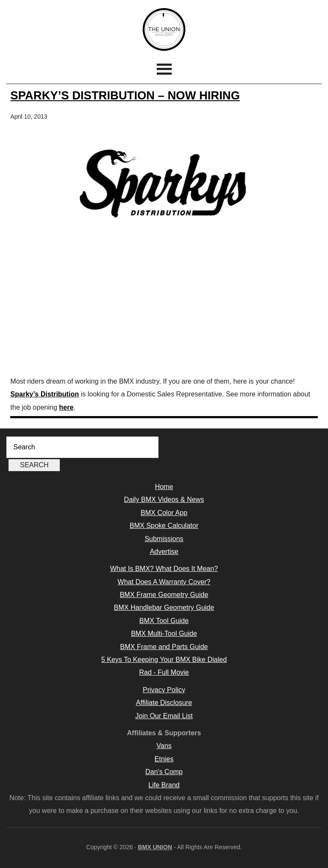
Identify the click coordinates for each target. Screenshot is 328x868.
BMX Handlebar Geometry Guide (164, 607)
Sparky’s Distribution (44, 394)
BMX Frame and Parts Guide (164, 647)
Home (164, 487)
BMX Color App (164, 513)
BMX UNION (164, 29)
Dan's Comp (164, 772)
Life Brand (164, 785)
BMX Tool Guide (164, 621)
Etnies (164, 759)
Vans (164, 746)
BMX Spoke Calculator (164, 526)
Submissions (164, 539)
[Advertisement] (164, 307)
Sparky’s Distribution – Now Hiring (125, 95)
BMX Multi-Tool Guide (164, 634)
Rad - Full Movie (164, 672)
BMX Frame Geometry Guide (164, 595)
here (66, 407)
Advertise (164, 552)
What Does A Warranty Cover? (164, 582)
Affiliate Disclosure (164, 703)
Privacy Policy (164, 690)
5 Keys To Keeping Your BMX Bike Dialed (164, 660)
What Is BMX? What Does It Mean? (164, 569)
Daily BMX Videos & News (164, 500)
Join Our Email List (164, 716)
